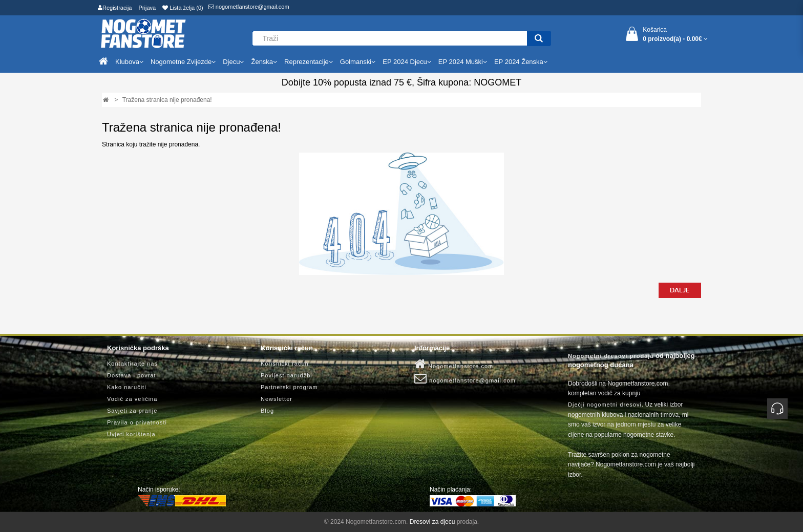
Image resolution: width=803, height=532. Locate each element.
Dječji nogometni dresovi (605, 405)
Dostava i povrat (131, 375)
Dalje (680, 290)
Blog (267, 411)
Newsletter (277, 399)
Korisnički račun (285, 364)
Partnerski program (289, 387)
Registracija (115, 8)
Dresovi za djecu (432, 522)
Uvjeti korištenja (131, 434)
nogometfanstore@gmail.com (249, 7)
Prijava (147, 8)
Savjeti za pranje (132, 411)
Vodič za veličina (132, 399)
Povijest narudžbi (287, 375)
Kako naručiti (127, 387)
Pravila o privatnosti (137, 422)
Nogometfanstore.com (454, 364)
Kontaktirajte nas (132, 364)
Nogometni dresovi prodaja (611, 356)
